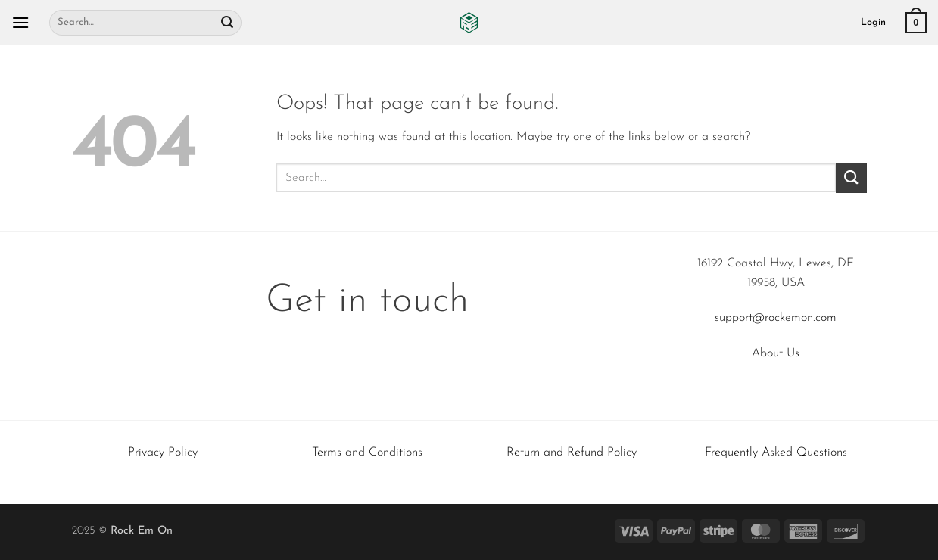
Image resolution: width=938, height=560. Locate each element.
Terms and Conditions (367, 453)
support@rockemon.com (776, 318)
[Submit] (227, 23)
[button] (20, 22)
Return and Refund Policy (572, 453)
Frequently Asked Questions (776, 453)
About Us (776, 353)
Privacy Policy (163, 453)
